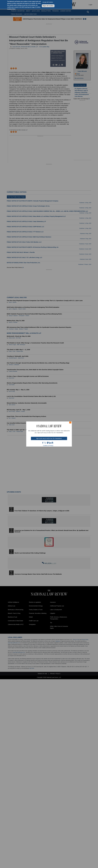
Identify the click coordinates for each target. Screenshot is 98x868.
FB (43, 443)
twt (45, 443)
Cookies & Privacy (48, 446)
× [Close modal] (70, 422)
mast (48, 443)
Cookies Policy (11, 9)
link (50, 443)
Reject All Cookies (48, 6)
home (52, 443)
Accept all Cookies (48, 2)
